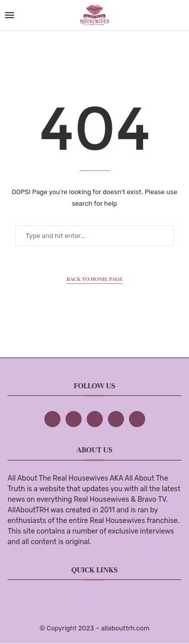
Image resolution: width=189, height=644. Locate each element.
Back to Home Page (95, 279)
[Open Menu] (10, 15)
